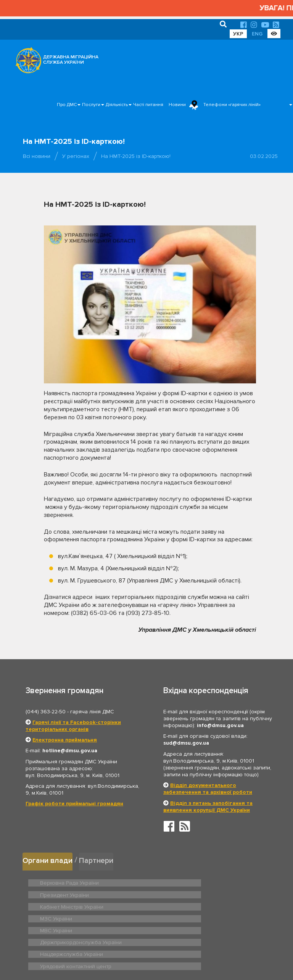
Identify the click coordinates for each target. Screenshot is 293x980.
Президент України (187, 881)
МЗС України (180, 893)
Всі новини (37, 156)
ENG (257, 34)
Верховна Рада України (67, 881)
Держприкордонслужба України (202, 905)
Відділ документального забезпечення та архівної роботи (208, 789)
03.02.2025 (264, 156)
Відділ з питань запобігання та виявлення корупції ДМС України (208, 807)
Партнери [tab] (98, 860)
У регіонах (76, 156)
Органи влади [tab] (48, 860)
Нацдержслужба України (69, 917)
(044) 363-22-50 (46, 712)
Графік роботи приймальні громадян (74, 804)
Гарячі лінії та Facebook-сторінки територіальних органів (73, 726)
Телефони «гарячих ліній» (232, 105)
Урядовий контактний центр (197, 917)
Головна (144, 951)
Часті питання (148, 105)
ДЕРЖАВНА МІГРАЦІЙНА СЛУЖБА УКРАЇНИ (71, 60)
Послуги (91, 105)
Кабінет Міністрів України (69, 893)
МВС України (55, 905)
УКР (238, 34)
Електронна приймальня (65, 740)
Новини (177, 105)
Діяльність (117, 105)
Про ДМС (67, 105)
